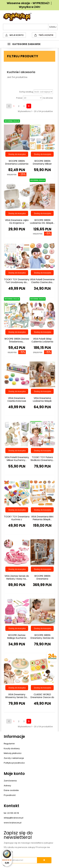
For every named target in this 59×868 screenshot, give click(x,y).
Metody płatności (13, 753)
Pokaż (19, 98)
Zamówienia (10, 781)
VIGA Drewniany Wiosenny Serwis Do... (17, 696)
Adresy (7, 786)
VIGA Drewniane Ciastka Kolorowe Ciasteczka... (17, 401)
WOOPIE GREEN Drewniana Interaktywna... (42, 579)
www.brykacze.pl (13, 823)
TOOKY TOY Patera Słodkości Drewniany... (42, 459)
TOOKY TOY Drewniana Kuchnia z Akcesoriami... (17, 519)
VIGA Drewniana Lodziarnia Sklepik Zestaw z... (42, 401)
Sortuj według (26, 92)
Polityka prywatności (14, 763)
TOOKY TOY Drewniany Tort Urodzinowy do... (17, 281)
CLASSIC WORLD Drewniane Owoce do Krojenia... (42, 697)
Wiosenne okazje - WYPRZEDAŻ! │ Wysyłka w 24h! (29, 5)
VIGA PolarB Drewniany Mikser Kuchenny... (17, 459)
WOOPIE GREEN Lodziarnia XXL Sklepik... (42, 222)
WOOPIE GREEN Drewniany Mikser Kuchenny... (42, 164)
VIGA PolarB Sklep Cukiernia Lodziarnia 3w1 (42, 342)
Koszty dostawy (12, 748)
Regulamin (9, 744)
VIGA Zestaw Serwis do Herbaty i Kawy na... (17, 577)
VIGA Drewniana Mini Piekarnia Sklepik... (42, 518)
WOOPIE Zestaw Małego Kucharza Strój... (17, 638)
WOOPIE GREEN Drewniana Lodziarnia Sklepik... (17, 164)
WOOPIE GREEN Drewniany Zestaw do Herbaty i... (42, 638)
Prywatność (10, 795)
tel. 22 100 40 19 (11, 813)
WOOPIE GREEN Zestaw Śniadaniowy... (17, 340)
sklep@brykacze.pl (14, 818)
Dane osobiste (11, 790)
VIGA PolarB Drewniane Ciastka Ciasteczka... (42, 281)
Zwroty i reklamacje (14, 758)
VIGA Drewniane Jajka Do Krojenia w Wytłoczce (17, 223)
